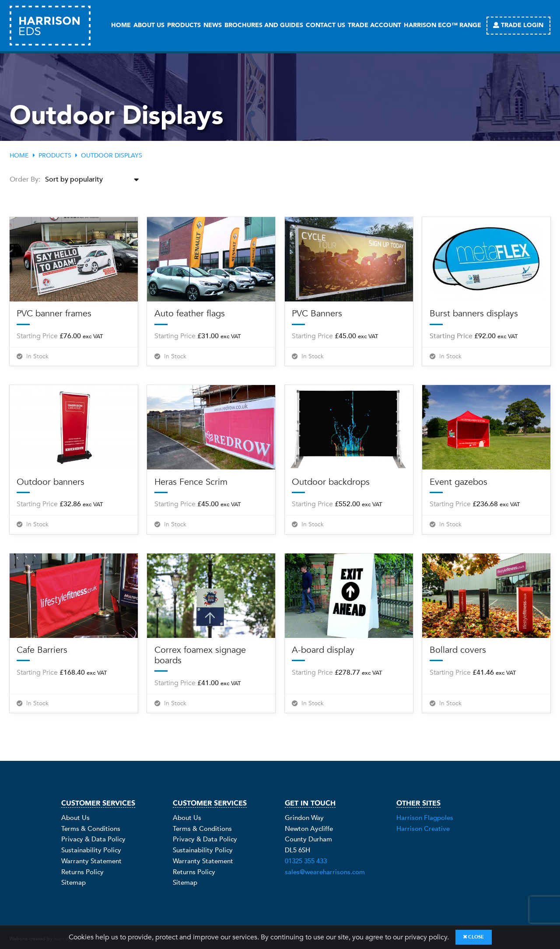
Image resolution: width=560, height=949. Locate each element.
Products (55, 156)
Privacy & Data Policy (93, 839)
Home (19, 156)
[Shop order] (94, 180)
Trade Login (518, 25)
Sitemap (73, 882)
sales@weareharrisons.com (325, 872)
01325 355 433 (306, 861)
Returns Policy (82, 872)
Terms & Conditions (91, 829)
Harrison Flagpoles (425, 818)
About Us (75, 818)
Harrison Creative (423, 829)
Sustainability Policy (91, 850)
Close (474, 937)
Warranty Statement (91, 861)
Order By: (25, 179)
